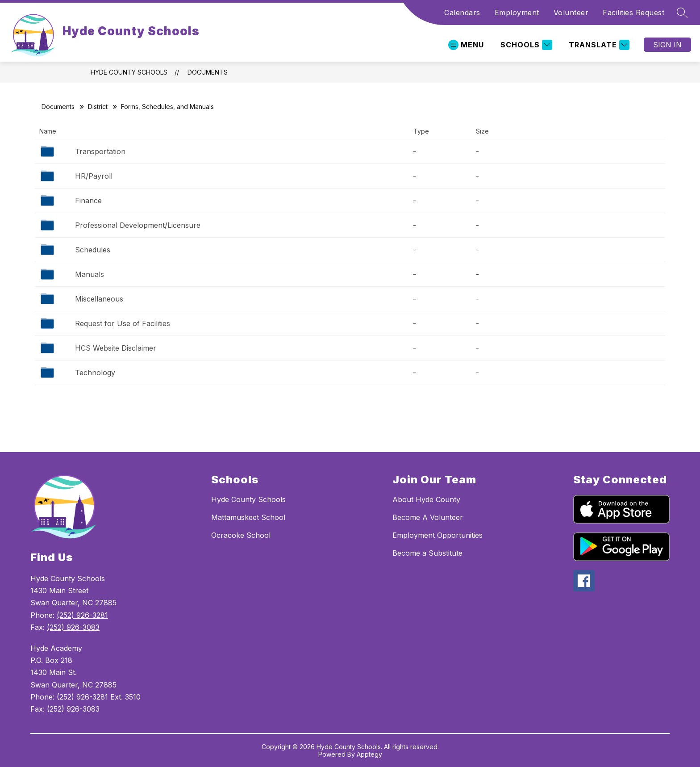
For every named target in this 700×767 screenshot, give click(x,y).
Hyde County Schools (129, 72)
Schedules (93, 250)
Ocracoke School (241, 535)
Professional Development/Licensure (138, 225)
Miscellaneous (99, 299)
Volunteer (571, 13)
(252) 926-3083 (73, 627)
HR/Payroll (94, 176)
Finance (88, 201)
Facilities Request (633, 13)
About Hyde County (426, 499)
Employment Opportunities (437, 535)
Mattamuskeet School (248, 517)
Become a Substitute (427, 553)
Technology (95, 373)
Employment (517, 13)
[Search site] (682, 13)
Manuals (90, 274)
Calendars (462, 13)
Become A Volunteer (428, 517)
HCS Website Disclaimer (116, 348)
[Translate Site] (598, 45)
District (98, 107)
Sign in (667, 45)
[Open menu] (466, 45)
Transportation (100, 151)
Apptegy (369, 754)
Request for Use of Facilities (123, 323)
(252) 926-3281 (82, 615)
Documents (208, 72)
